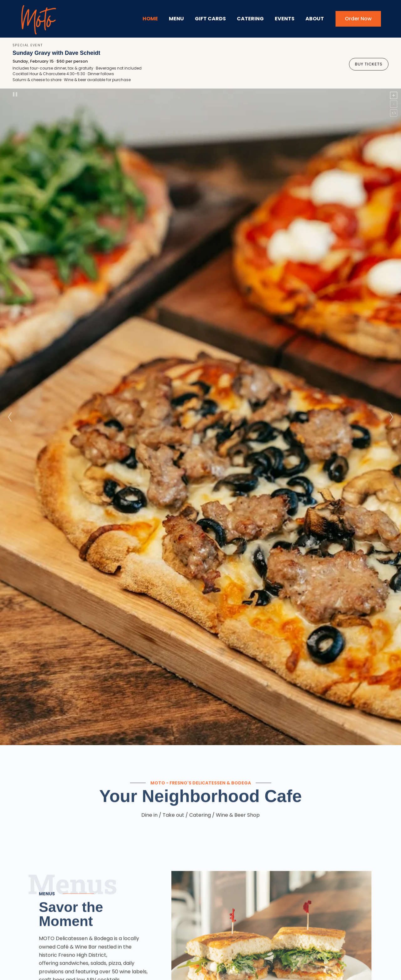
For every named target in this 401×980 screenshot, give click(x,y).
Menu (176, 19)
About (315, 19)
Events (285, 19)
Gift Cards (210, 19)
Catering (250, 19)
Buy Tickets (369, 63)
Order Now (358, 19)
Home (150, 19)
